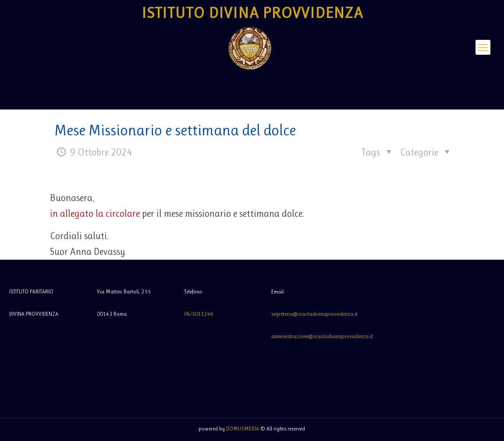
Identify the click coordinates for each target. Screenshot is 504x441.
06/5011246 (199, 314)
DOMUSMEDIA (243, 429)
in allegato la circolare (95, 213)
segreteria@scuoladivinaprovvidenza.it (314, 314)
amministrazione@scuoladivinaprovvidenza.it (322, 336)
